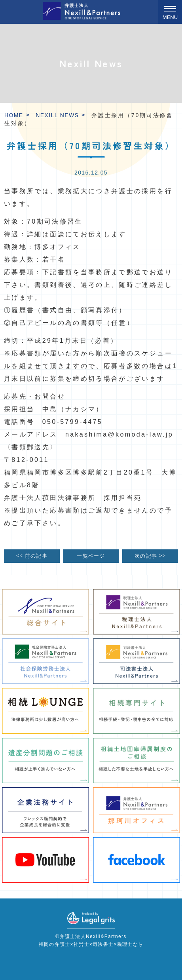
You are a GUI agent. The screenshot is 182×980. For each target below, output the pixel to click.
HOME (14, 115)
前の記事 (32, 556)
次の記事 (150, 556)
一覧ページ (91, 556)
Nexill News (57, 115)
